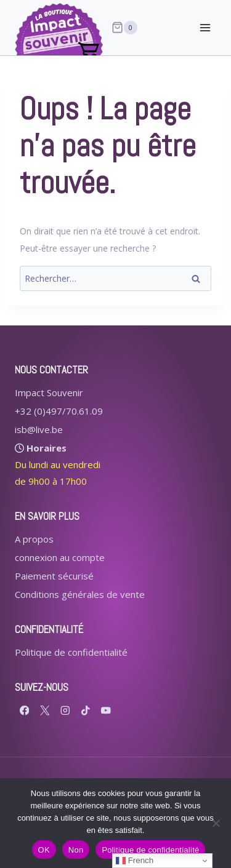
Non (76, 850)
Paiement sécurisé (54, 576)
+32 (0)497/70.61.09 (59, 411)
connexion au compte (60, 557)
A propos (34, 539)
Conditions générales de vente (80, 594)
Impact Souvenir (49, 392)
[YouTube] (106, 710)
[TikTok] (85, 710)
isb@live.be (39, 429)
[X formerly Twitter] (45, 710)
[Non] (216, 823)
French (135, 861)
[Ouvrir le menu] (205, 27)
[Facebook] (24, 710)
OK (44, 850)
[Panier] (124, 28)
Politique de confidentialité (71, 652)
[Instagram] (65, 710)
